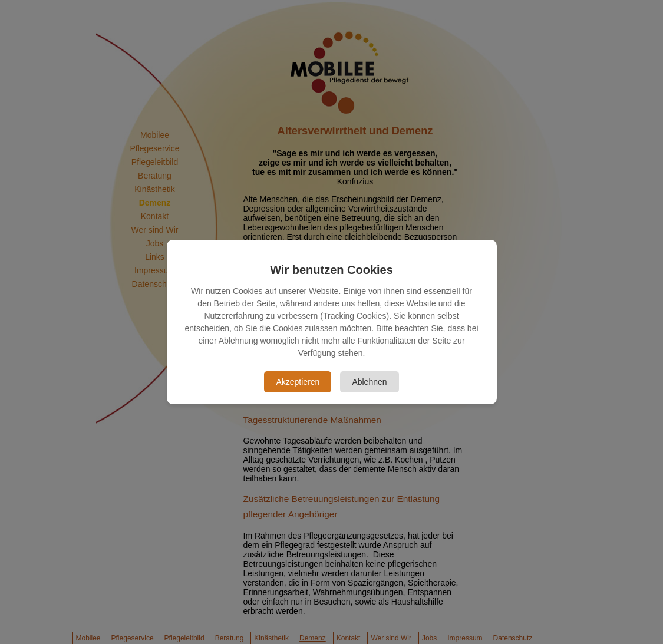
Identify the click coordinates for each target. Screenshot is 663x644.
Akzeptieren (298, 382)
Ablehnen (369, 382)
